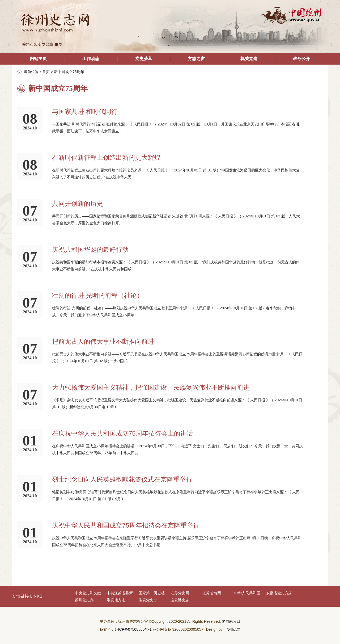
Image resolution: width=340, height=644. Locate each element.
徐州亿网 (233, 629)
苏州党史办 (84, 600)
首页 (46, 72)
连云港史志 (180, 600)
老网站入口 (231, 621)
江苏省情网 (212, 593)
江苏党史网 (180, 593)
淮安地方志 (116, 600)
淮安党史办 (148, 600)
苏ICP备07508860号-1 (133, 629)
